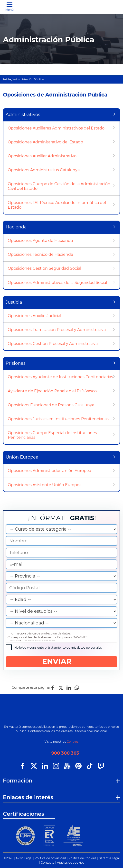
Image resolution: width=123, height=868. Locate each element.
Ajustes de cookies (71, 863)
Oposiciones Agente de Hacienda (40, 241)
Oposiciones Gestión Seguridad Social (44, 268)
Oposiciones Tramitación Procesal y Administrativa (57, 330)
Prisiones (16, 363)
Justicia (14, 302)
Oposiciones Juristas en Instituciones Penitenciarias (58, 419)
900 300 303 (65, 753)
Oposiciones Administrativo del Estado (45, 142)
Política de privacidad (50, 858)
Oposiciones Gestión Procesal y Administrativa (53, 344)
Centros (73, 742)
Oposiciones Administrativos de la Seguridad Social (57, 283)
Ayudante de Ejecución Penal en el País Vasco (52, 391)
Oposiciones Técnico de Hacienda (40, 254)
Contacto (48, 863)
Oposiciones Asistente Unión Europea (45, 485)
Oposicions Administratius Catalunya (44, 170)
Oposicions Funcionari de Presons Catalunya (51, 405)
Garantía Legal (109, 858)
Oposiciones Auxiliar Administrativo (42, 156)
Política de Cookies (82, 858)
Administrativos (23, 115)
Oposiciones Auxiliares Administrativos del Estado (56, 128)
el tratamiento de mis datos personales (73, 648)
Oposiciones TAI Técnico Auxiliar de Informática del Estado (57, 205)
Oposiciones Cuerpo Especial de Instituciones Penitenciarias (52, 435)
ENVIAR (61, 661)
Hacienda (16, 227)
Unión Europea (22, 457)
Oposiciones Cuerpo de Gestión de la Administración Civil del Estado (59, 186)
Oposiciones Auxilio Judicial (34, 316)
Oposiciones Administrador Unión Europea (49, 471)
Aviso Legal (24, 858)
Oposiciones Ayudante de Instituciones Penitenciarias (60, 377)
